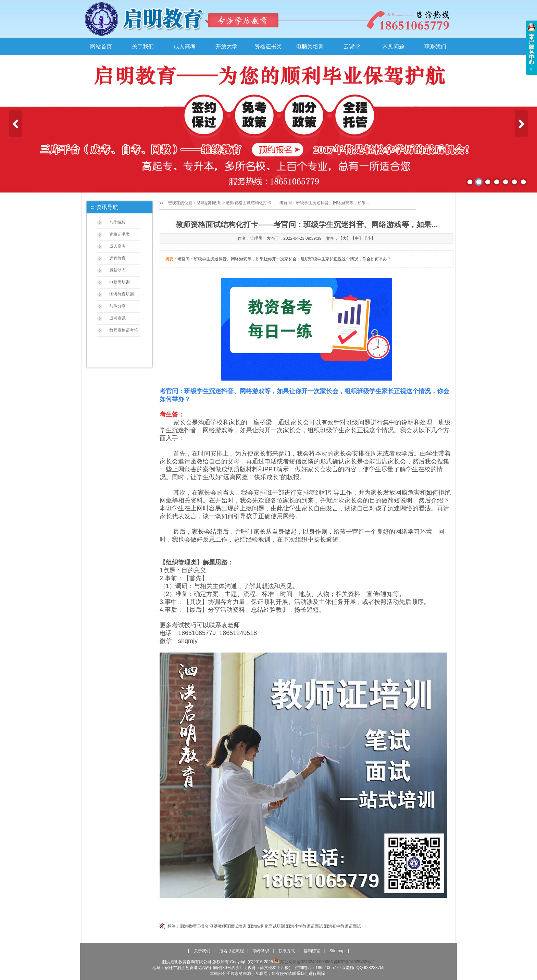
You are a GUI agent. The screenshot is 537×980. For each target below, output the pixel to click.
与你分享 (117, 306)
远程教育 (117, 258)
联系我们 (435, 46)
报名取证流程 (232, 951)
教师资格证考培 (124, 330)
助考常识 (261, 951)
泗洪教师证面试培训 (228, 926)
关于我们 (143, 46)
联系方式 (287, 951)
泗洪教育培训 (122, 294)
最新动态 (117, 270)
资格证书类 (268, 46)
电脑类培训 (310, 46)
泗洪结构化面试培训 (266, 926)
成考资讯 (117, 318)
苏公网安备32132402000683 (303, 962)
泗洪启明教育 (209, 203)
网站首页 (101, 46)
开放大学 (226, 46)
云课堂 (352, 46)
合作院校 (117, 222)
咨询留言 (312, 951)
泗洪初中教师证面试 (342, 926)
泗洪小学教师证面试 (304, 926)
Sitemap (337, 951)
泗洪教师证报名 (194, 926)
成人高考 (185, 46)
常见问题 (394, 46)
